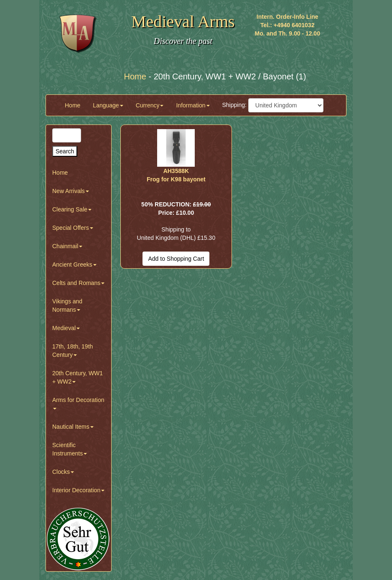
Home (73, 105)
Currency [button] (150, 105)
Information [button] (193, 105)
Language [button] (108, 105)
